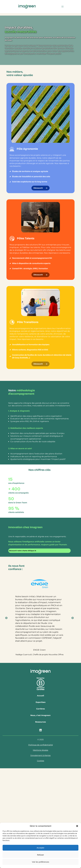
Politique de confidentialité (41, 745)
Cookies (41, 761)
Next (73, 618)
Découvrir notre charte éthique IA (23, 551)
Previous (6, 618)
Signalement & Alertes (40, 755)
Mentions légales (40, 750)
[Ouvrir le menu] (62, 7)
